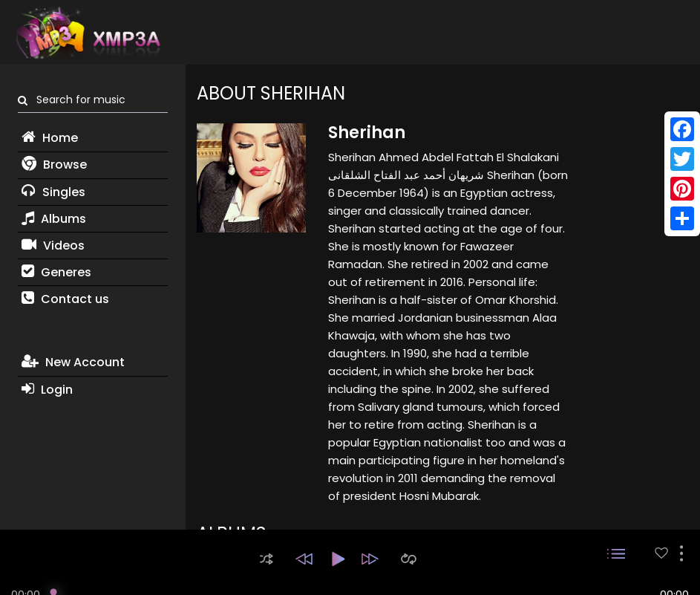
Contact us (65, 299)
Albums (54, 219)
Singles (53, 192)
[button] (266, 559)
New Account (73, 362)
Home (50, 138)
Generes (56, 272)
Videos (53, 246)
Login (47, 390)
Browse (54, 165)
